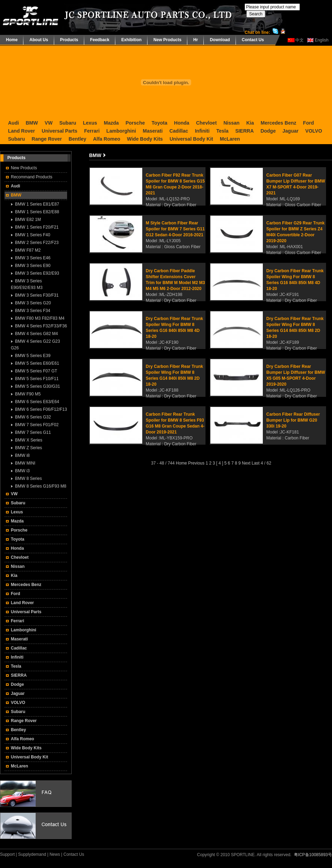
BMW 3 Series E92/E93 (37, 273)
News (55, 854)
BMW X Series (29, 440)
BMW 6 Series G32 (33, 417)
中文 (299, 40)
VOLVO (314, 131)
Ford (308, 123)
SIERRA (244, 131)
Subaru (68, 123)
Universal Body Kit (191, 139)
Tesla (222, 131)
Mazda (111, 123)
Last (256, 463)
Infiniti (202, 131)
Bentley (77, 139)
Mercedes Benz (279, 123)
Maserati (153, 131)
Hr (196, 40)
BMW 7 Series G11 (33, 432)
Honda (182, 123)
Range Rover (47, 139)
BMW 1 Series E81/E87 (37, 204)
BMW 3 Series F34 (33, 311)
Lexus (90, 123)
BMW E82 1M (28, 220)
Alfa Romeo (107, 139)
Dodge (268, 131)
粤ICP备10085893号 (313, 855)
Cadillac (179, 131)
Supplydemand (32, 854)
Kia (250, 123)
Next (246, 463)
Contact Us (253, 40)
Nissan (231, 123)
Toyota (160, 123)
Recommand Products (32, 177)
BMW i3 (22, 471)
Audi (13, 123)
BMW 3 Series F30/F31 (37, 295)
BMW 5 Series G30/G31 (38, 386)
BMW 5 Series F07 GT (36, 371)
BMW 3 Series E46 (33, 258)
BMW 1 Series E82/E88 (37, 212)
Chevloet (206, 123)
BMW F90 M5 (28, 394)
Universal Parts (59, 131)
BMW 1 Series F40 (33, 235)
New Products (167, 40)
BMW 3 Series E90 (33, 266)
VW (49, 123)
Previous (196, 463)
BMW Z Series (28, 448)
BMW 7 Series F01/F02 (37, 425)
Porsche (135, 123)
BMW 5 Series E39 (33, 356)
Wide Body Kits (145, 139)
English (322, 40)
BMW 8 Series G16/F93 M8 (41, 486)
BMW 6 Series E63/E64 (37, 402)
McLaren (230, 139)
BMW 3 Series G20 (33, 303)
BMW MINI (25, 463)
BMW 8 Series (28, 478)
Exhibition (131, 40)
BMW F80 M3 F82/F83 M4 (40, 318)
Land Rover (21, 131)
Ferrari (92, 131)
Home (12, 40)
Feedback (100, 40)
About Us (39, 40)
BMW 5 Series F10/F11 (37, 379)
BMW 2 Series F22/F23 (37, 243)
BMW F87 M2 (28, 250)
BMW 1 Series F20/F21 (37, 227)
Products (69, 40)
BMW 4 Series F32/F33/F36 (41, 326)
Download (220, 40)
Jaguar (290, 131)
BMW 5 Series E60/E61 (37, 363)
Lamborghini (121, 131)
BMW (32, 123)
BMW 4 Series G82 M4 (37, 334)
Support (7, 854)
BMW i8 (22, 455)
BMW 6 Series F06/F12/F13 (41, 409)
